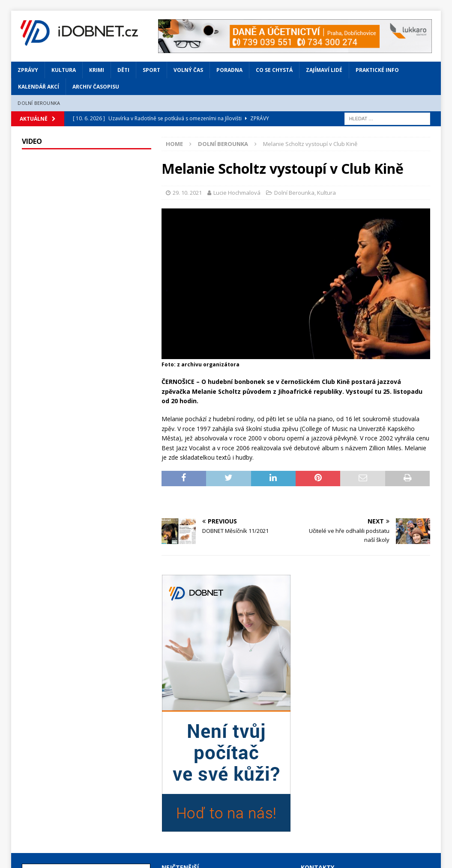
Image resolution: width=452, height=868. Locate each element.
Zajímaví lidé (324, 70)
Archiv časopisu (96, 87)
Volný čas (188, 70)
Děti (123, 70)
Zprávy (28, 70)
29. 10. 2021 (187, 193)
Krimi (97, 70)
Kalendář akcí (39, 87)
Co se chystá (274, 70)
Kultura (64, 70)
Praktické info (377, 70)
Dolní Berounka (39, 103)
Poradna (229, 70)
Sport (151, 70)
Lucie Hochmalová (237, 193)
